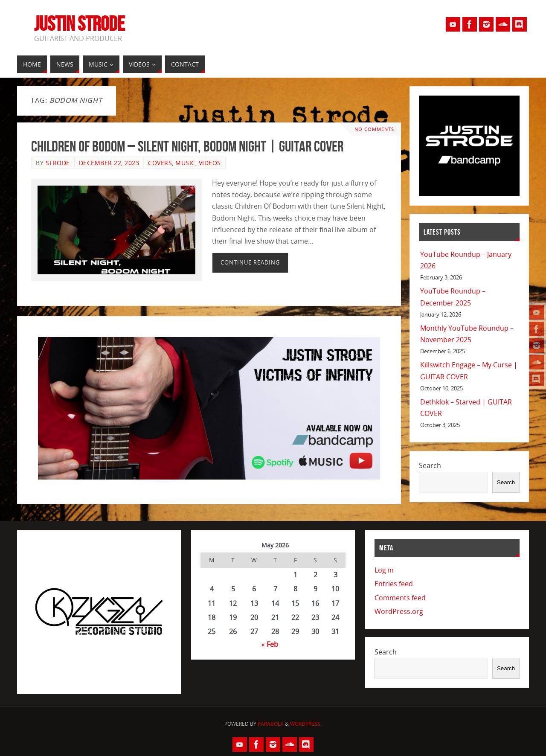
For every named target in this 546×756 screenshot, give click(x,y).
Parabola (271, 724)
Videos (210, 163)
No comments (374, 129)
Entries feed (394, 584)
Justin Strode (80, 24)
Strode (58, 163)
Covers (160, 163)
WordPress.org (399, 611)
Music (185, 163)
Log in (384, 570)
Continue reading (250, 262)
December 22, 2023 (109, 163)
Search (430, 465)
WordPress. (306, 724)
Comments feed (400, 598)
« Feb (270, 644)
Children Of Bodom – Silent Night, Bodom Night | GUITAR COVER (187, 146)
